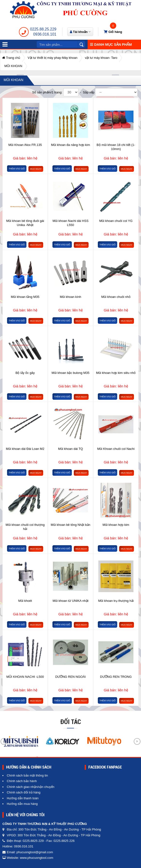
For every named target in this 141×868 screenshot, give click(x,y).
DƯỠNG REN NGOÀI (70, 677)
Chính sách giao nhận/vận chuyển (31, 787)
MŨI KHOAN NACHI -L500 (25, 677)
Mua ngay (36, 169)
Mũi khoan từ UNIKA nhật (71, 601)
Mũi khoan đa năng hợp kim (70, 145)
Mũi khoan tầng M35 (25, 297)
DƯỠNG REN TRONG (116, 677)
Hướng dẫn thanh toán (23, 798)
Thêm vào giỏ (17, 169)
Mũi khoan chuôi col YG (116, 221)
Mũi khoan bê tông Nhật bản (70, 525)
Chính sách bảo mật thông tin (27, 775)
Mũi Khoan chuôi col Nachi (116, 449)
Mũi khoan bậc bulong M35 (71, 373)
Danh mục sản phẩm (111, 45)
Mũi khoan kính (70, 297)
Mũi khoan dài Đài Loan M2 (25, 449)
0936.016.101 (45, 34)
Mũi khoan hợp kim (116, 525)
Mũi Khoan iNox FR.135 (25, 145)
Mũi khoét (25, 601)
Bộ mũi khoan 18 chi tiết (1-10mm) (116, 147)
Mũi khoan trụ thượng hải (116, 601)
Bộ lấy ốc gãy (25, 373)
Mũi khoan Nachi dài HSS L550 (70, 223)
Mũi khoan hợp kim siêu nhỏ (116, 373)
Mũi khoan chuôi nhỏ (116, 297)
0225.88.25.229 (43, 29)
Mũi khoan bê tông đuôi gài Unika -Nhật (25, 223)
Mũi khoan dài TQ (70, 449)
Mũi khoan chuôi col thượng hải (25, 527)
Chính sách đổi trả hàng (24, 792)
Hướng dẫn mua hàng (22, 804)
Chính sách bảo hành (22, 781)
